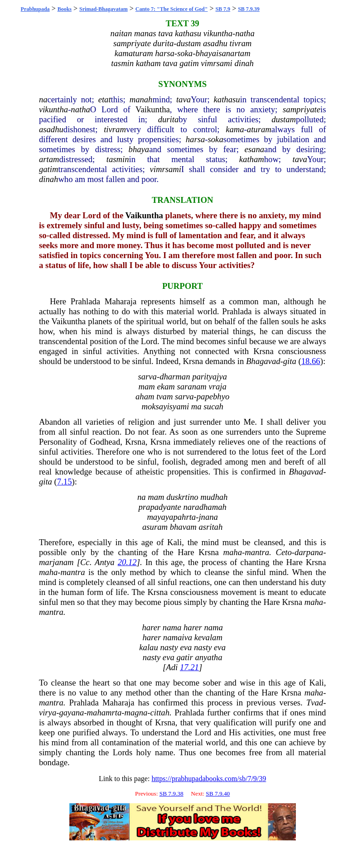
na (43, 99)
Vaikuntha (153, 109)
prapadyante (159, 507)
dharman (175, 376)
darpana (309, 552)
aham (145, 396)
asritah (210, 527)
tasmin (118, 159)
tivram (115, 129)
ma (196, 406)
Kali (174, 542)
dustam (284, 119)
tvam (164, 396)
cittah (160, 712)
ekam (166, 386)
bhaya (139, 149)
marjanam (56, 562)
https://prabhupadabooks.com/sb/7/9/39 (209, 779)
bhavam (183, 527)
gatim (49, 169)
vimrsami (166, 169)
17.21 (189, 667)
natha (80, 109)
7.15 (65, 482)
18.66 (311, 361)
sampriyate (302, 109)
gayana (71, 712)
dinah (49, 179)
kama (235, 129)
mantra (257, 552)
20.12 (127, 562)
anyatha (208, 657)
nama (172, 627)
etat (105, 99)
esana (255, 149)
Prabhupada (35, 9)
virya (48, 712)
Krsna (263, 351)
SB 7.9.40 (218, 794)
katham (252, 159)
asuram (155, 527)
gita (290, 361)
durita (169, 119)
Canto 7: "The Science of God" (172, 9)
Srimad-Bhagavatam (104, 9)
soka (216, 139)
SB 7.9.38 (172, 794)
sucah (213, 406)
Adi (172, 667)
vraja (217, 386)
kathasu (227, 99)
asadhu (51, 129)
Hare (186, 552)
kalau (148, 647)
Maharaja (121, 301)
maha (233, 552)
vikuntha (53, 109)
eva (186, 647)
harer (151, 627)
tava (184, 99)
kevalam (208, 637)
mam (146, 386)
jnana (208, 517)
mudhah (214, 497)
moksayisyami (165, 406)
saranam (191, 386)
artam (49, 159)
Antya (105, 562)
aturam (259, 129)
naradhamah (205, 507)
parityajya (210, 376)
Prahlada (85, 301)
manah (141, 99)
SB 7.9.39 (249, 9)
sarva (147, 376)
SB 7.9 (223, 9)
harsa (196, 139)
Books (65, 9)
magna (136, 712)
